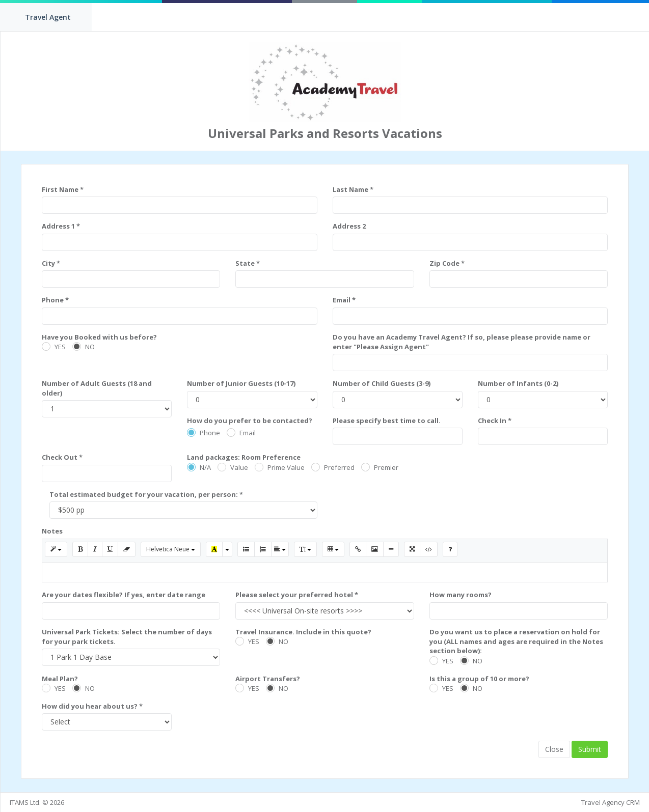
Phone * (55, 300)
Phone (210, 433)
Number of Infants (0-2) (518, 383)
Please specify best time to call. (387, 421)
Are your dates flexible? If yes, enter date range (124, 595)
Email (248, 433)
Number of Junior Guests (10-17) (241, 383)
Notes (52, 531)
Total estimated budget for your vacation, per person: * (146, 494)
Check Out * (62, 457)
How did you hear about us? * (92, 706)
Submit (590, 749)
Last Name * (353, 189)
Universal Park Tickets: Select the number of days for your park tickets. (127, 637)
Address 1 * (61, 226)
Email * (344, 300)
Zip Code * (447, 263)
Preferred (339, 467)
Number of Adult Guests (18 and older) (97, 388)
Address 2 (349, 226)
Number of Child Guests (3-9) (382, 383)
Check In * (495, 421)
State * (248, 263)
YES (60, 347)
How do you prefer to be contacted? (250, 421)
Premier (386, 467)
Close (554, 749)
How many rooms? (461, 595)
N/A (205, 467)
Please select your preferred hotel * (297, 595)
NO (90, 347)
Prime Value (286, 467)
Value (239, 467)
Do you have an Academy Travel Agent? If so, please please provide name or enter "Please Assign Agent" (462, 342)
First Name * (63, 189)
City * (51, 263)
